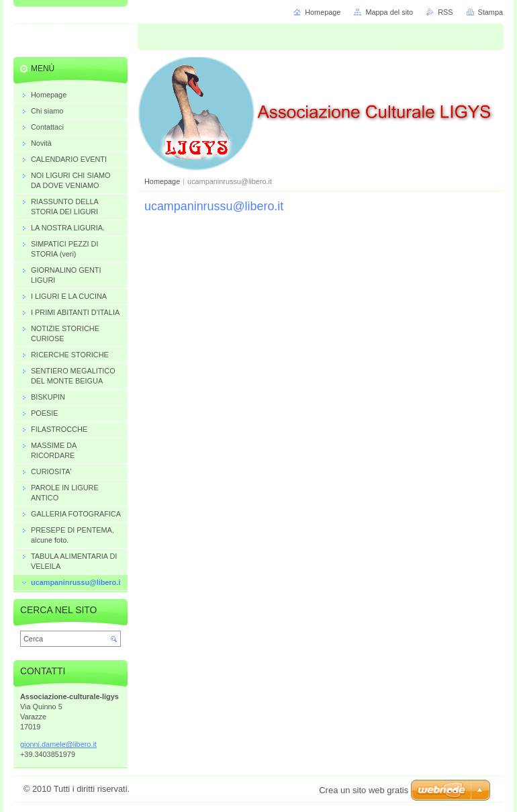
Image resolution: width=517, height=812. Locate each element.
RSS (445, 12)
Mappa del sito (389, 12)
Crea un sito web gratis (364, 790)
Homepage (162, 181)
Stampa (490, 12)
